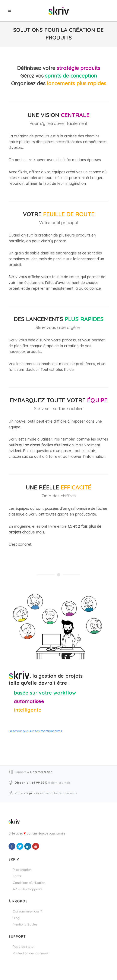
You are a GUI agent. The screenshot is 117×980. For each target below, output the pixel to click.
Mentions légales (25, 924)
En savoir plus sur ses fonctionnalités (35, 731)
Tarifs (17, 876)
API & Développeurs (28, 889)
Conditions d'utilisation (29, 883)
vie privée (31, 793)
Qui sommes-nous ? (27, 911)
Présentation (22, 870)
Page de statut (24, 947)
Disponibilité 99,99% (31, 783)
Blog (16, 918)
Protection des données (31, 953)
